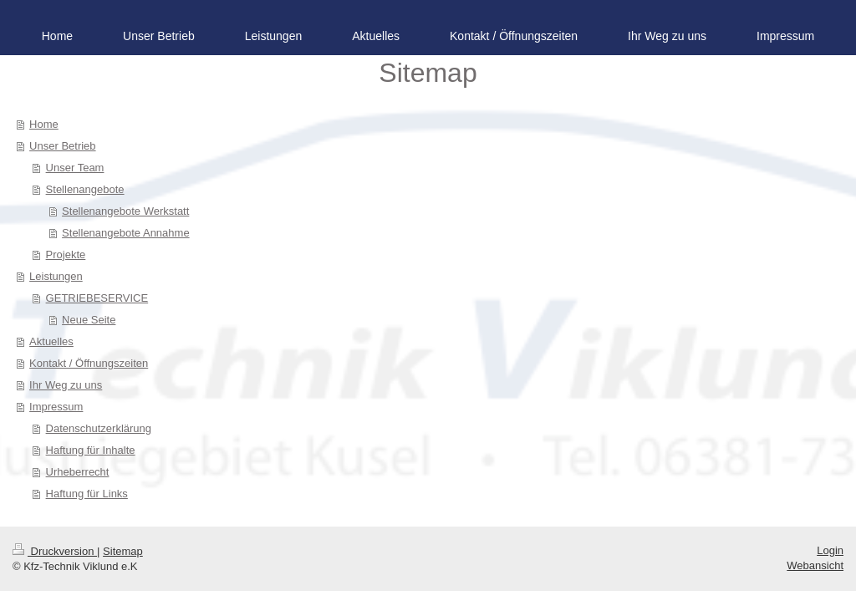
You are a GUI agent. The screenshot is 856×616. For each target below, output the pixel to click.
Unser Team (75, 168)
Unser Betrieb (62, 146)
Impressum (56, 407)
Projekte (66, 255)
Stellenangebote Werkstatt (125, 211)
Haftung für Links (87, 494)
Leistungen (56, 276)
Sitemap (123, 551)
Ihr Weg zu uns (66, 385)
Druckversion (55, 551)
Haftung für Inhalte (91, 450)
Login (830, 550)
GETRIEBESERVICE (97, 298)
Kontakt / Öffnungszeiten (89, 363)
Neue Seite (89, 320)
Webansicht (815, 565)
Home (44, 124)
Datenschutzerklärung (99, 428)
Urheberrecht (78, 472)
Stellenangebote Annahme (126, 233)
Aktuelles (51, 341)
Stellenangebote (85, 189)
